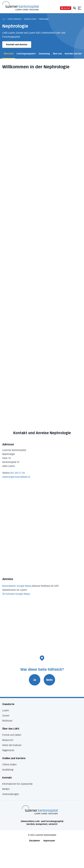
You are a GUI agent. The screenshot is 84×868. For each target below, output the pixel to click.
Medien (6, 789)
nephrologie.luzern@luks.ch (16, 477)
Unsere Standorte (14, 19)
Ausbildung (8, 770)
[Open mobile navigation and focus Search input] (75, 8)
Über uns (57, 54)
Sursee (6, 716)
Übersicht (9, 54)
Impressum (49, 841)
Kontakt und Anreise (17, 45)
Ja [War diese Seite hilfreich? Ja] (35, 680)
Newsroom (8, 740)
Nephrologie (44, 19)
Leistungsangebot (26, 54)
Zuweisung (44, 54)
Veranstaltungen (11, 794)
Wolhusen (7, 721)
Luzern (6, 710)
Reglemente (8, 750)
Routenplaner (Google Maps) (17, 586)
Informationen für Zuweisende (17, 784)
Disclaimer (35, 841)
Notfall (66, 8)
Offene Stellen (9, 765)
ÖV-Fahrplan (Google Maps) (16, 594)
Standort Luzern (30, 19)
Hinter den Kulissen (12, 745)
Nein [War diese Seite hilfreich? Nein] (49, 680)
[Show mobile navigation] (79, 8)
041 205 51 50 (18, 473)
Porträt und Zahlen (12, 735)
